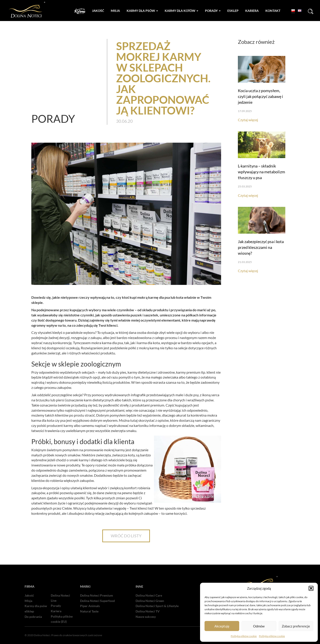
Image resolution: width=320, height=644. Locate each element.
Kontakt (273, 11)
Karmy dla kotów (181, 11)
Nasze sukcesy (146, 617)
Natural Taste (89, 611)
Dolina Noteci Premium (97, 595)
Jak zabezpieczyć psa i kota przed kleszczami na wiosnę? (261, 247)
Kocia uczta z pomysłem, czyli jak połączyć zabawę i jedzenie (260, 96)
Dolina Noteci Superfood (97, 601)
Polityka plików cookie (244, 636)
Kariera (252, 11)
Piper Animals (90, 606)
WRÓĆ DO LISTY (126, 536)
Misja (115, 11)
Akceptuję (222, 626)
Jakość (98, 11)
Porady (213, 11)
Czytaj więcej (248, 120)
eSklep (29, 611)
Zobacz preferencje (296, 626)
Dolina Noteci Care (149, 595)
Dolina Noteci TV (148, 611)
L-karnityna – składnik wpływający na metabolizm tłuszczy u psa (261, 172)
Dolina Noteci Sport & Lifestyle (157, 606)
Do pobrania (33, 617)
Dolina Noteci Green (150, 601)
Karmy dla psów (142, 11)
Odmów (259, 626)
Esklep (233, 11)
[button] (311, 588)
